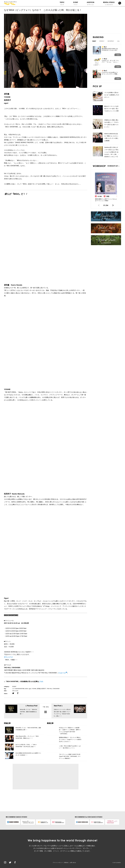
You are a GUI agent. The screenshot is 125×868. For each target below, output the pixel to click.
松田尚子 (44, 689)
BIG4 (27, 689)
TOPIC (62, 3)
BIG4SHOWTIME (20, 689)
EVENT (76, 3)
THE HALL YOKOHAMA (53, 689)
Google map (62, 673)
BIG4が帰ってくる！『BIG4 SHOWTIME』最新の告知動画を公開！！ (28, 729)
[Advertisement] (31, 777)
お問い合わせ (73, 863)
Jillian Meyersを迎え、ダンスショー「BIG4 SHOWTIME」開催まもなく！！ (27, 737)
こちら (41, 681)
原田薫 (39, 689)
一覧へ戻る (46, 710)
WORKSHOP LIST (113, 166)
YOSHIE (34, 689)
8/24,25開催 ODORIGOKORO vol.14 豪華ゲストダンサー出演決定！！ (28, 754)
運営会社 (66, 863)
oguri (30, 689)
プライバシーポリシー (58, 863)
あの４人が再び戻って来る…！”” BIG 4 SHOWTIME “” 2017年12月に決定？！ (26, 746)
